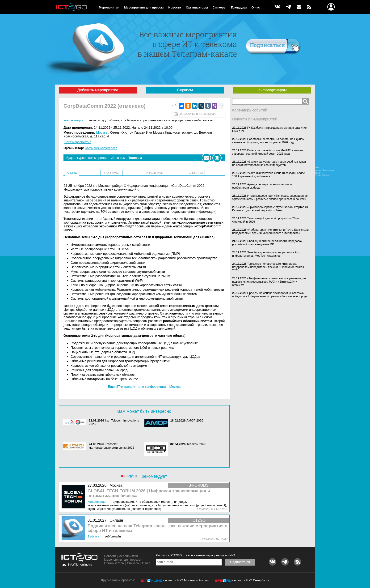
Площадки (239, 7)
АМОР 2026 (195, 420)
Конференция (73, 120)
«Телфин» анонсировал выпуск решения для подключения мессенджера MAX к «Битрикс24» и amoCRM (269, 282)
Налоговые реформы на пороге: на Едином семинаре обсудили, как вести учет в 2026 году (268, 141)
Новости (175, 7)
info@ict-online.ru (80, 565)
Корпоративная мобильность (192, 120)
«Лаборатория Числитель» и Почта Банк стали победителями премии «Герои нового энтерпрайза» (270, 231)
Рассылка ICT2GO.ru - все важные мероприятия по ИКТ (196, 555)
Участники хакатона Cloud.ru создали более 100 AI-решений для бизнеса (269, 175)
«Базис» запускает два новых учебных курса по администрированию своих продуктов (269, 163)
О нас (256, 7)
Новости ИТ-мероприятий (255, 119)
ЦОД (105, 120)
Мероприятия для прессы (144, 7)
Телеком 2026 (196, 444)
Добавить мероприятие (98, 90)
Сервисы (185, 90)
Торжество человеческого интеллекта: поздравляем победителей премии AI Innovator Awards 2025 (268, 267)
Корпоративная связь (155, 120)
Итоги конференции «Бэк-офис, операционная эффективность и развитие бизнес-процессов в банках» (270, 197)
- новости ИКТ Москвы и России (186, 580)
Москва (102, 132)
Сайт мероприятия (78, 142)
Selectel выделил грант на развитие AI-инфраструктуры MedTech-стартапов (265, 254)
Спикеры (219, 7)
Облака (114, 120)
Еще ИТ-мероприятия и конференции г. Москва (144, 387)
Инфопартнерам (272, 90)
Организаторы (197, 7)
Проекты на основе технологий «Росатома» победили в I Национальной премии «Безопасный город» (270, 295)
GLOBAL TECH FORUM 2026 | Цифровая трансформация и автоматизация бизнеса (149, 493)
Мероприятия (109, 7)
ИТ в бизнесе (130, 120)
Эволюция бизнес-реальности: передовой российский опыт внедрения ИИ (267, 243)
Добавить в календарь (198, 114)
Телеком (95, 120)
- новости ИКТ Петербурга (251, 580)
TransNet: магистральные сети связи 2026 (111, 446)
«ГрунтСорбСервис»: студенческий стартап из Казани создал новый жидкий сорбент (270, 209)
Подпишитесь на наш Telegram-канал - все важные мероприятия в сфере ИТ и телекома (157, 528)
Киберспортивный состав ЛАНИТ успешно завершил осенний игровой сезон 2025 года (267, 152)
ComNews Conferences (101, 148)
